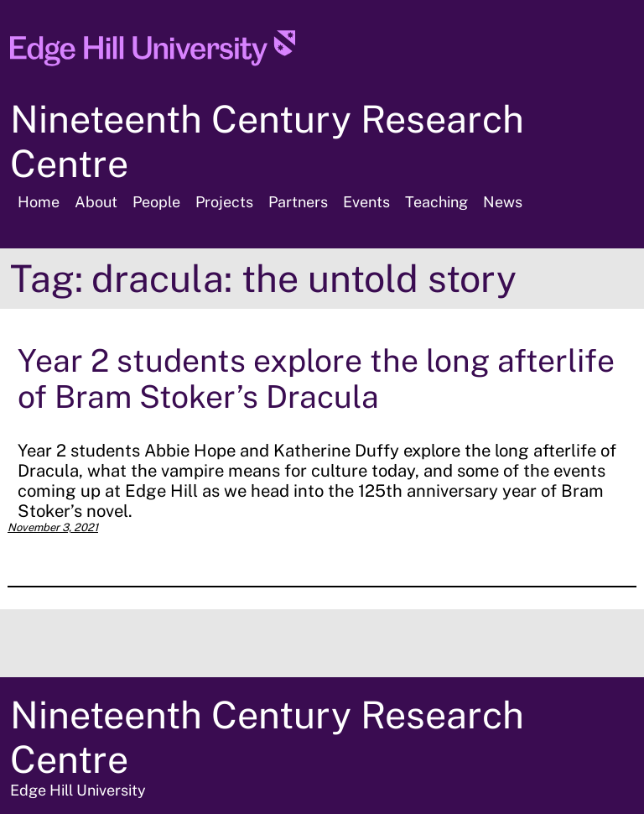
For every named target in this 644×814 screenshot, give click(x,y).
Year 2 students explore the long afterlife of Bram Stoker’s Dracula (316, 378)
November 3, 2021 (53, 527)
